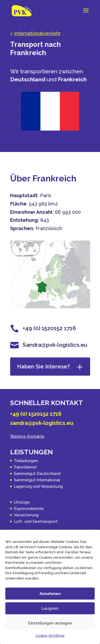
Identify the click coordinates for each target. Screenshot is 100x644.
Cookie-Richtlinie (50, 636)
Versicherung (26, 515)
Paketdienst (25, 467)
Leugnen (50, 608)
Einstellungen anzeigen (50, 623)
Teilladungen (26, 461)
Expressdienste (29, 509)
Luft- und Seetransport (36, 521)
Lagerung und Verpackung (38, 486)
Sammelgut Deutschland (37, 474)
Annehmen (50, 594)
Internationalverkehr (37, 33)
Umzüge (22, 502)
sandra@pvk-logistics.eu (42, 423)
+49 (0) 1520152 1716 (36, 414)
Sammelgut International (37, 480)
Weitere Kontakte (27, 436)
